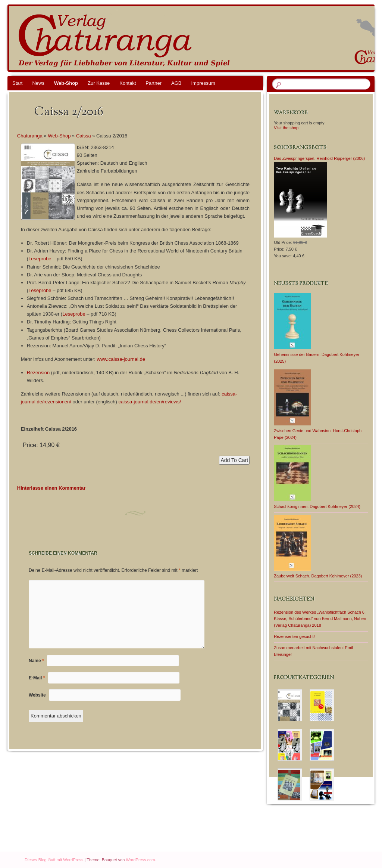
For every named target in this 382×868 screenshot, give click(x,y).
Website (37, 695)
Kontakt (128, 83)
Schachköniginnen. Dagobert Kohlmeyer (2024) (317, 506)
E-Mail (37, 678)
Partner (154, 83)
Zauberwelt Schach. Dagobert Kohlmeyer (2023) (318, 576)
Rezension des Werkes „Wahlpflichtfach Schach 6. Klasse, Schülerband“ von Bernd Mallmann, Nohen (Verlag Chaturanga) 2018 (320, 619)
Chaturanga (30, 136)
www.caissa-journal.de (121, 359)
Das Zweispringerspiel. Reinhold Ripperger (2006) (319, 158)
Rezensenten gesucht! (294, 636)
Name (36, 661)
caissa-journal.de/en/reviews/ (150, 402)
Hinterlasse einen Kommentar (51, 488)
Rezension (38, 373)
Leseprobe (40, 259)
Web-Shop (66, 83)
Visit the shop (286, 128)
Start (17, 83)
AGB (176, 83)
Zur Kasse (99, 83)
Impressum (203, 83)
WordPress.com (141, 860)
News (38, 83)
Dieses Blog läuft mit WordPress (54, 860)
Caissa (84, 136)
